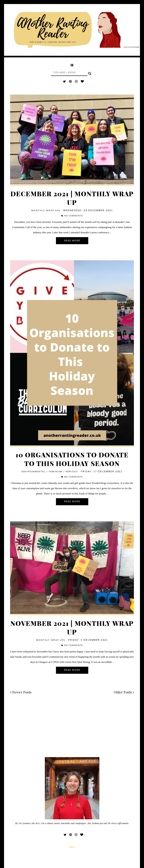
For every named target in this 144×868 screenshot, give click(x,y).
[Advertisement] (72, 729)
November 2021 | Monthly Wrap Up (72, 627)
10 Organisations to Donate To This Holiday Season (72, 459)
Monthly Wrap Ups (46, 211)
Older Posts (124, 692)
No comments (74, 216)
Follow (72, 847)
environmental (34, 472)
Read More (72, 241)
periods (72, 472)
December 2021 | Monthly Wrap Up (72, 198)
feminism (56, 472)
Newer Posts (21, 692)
